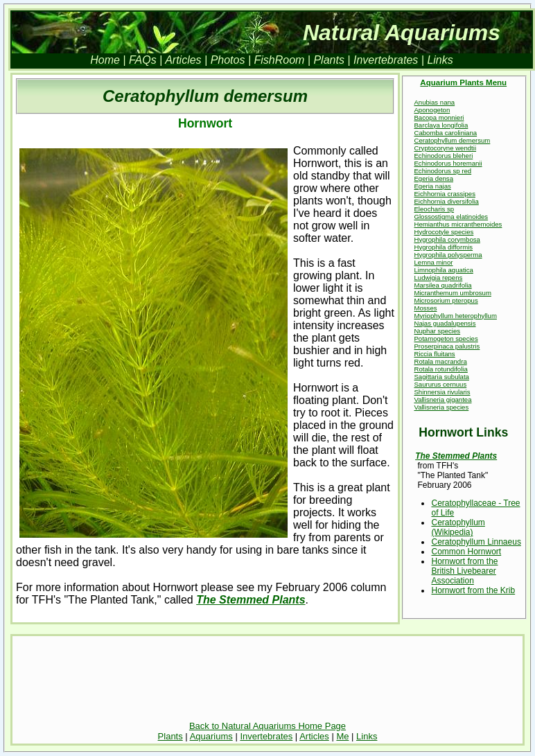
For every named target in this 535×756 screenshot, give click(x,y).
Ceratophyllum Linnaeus (476, 542)
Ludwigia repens (438, 278)
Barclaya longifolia (441, 125)
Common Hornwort (466, 552)
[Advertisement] (267, 680)
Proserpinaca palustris (447, 346)
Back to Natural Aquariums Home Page (267, 726)
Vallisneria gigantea (442, 399)
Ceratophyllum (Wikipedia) (458, 527)
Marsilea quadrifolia (442, 285)
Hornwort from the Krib (473, 590)
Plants (170, 736)
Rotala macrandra (440, 361)
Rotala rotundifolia (440, 369)
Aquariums (211, 736)
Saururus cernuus (440, 384)
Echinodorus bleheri (443, 156)
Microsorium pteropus (446, 300)
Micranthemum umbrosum (452, 293)
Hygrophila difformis (443, 247)
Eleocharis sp (434, 209)
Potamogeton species (446, 339)
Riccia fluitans (434, 354)
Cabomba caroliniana (445, 133)
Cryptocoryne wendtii (445, 148)
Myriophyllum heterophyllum (455, 316)
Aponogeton (432, 110)
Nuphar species (437, 331)
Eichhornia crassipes (445, 194)
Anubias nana (434, 102)
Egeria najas (432, 186)
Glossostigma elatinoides (451, 217)
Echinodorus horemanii (448, 163)
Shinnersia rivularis (442, 392)
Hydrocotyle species (444, 232)
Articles (314, 736)
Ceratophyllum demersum (452, 140)
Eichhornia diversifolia (446, 201)
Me (342, 736)
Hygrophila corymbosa (447, 239)
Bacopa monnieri (439, 117)
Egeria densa (433, 178)
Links (367, 736)
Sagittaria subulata (441, 377)
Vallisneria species (441, 407)
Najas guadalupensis (445, 323)
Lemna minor (433, 262)
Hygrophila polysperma (448, 255)
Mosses (425, 308)
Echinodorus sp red (442, 171)
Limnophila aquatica (443, 270)
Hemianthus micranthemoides (458, 224)
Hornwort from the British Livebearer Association (464, 571)
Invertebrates (266, 736)
